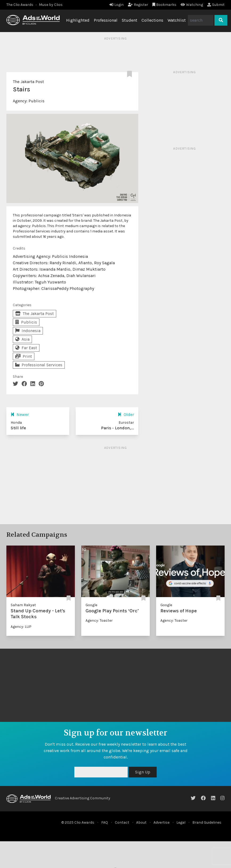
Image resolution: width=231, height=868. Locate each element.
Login (117, 5)
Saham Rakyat (23, 605)
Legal (181, 822)
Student (129, 20)
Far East (26, 348)
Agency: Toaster (99, 620)
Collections (152, 20)
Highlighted (78, 20)
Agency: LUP (21, 627)
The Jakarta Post (28, 82)
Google (91, 605)
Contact (122, 822)
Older (126, 414)
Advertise (161, 822)
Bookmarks (165, 5)
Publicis (37, 101)
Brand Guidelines (207, 822)
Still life (18, 428)
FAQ (105, 822)
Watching (192, 5)
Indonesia (28, 331)
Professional (106, 20)
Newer (20, 414)
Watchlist (177, 20)
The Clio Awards (20, 5)
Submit (216, 5)
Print (24, 356)
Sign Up (143, 772)
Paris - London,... (117, 428)
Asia (22, 339)
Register (138, 5)
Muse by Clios (51, 5)
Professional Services (39, 365)
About (141, 822)
